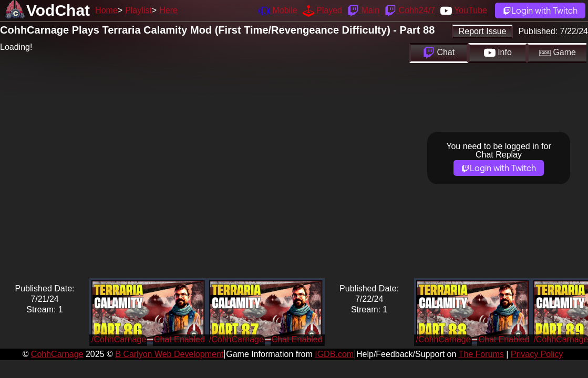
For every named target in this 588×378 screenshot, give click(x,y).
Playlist (138, 10)
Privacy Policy (537, 354)
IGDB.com (334, 354)
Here (168, 10)
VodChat (58, 10)
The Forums (481, 354)
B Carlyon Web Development (169, 354)
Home (106, 10)
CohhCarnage (57, 354)
